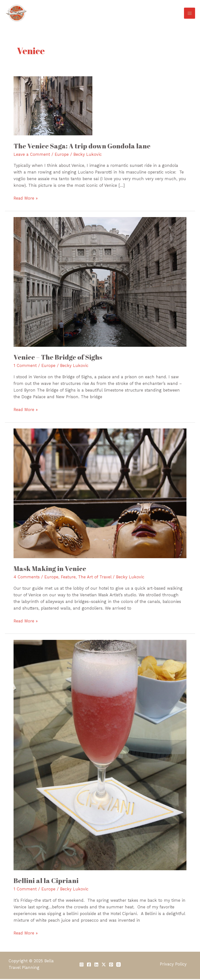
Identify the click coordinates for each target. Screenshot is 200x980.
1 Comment (25, 367)
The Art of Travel (95, 578)
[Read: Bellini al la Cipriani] (100, 756)
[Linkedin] (96, 965)
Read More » (26, 199)
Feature (68, 578)
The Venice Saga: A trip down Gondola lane (82, 147)
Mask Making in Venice (50, 569)
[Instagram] (82, 965)
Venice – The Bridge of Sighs (58, 358)
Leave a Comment (32, 155)
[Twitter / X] (104, 965)
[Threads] (118, 965)
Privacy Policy (173, 965)
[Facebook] (89, 965)
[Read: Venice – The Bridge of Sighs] (100, 283)
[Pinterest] (111, 965)
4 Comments (27, 578)
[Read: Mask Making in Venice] (100, 494)
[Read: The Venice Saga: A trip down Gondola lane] (53, 106)
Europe (62, 155)
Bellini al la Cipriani (46, 881)
